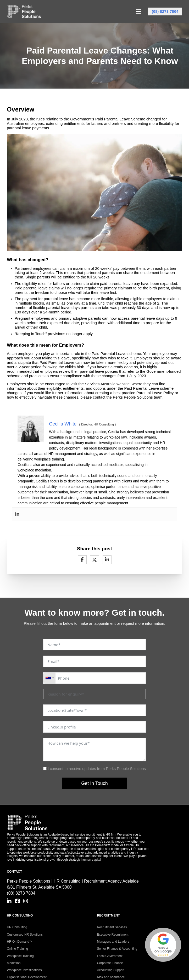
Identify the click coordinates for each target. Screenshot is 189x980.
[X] (94, 560)
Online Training (17, 949)
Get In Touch (94, 783)
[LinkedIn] (107, 560)
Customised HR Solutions (25, 935)
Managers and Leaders (113, 942)
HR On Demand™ (20, 942)
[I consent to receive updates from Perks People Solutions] (45, 769)
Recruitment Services (112, 927)
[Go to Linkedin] (9, 901)
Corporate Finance (110, 963)
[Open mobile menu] (138, 11)
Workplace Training (20, 956)
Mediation (14, 963)
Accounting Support (111, 970)
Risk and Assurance (111, 977)
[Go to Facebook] (18, 901)
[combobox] (49, 678)
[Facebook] (82, 560)
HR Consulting (17, 927)
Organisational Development (27, 977)
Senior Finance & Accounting (117, 949)
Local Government (110, 956)
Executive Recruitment (113, 935)
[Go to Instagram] (26, 901)
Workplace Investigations (24, 970)
